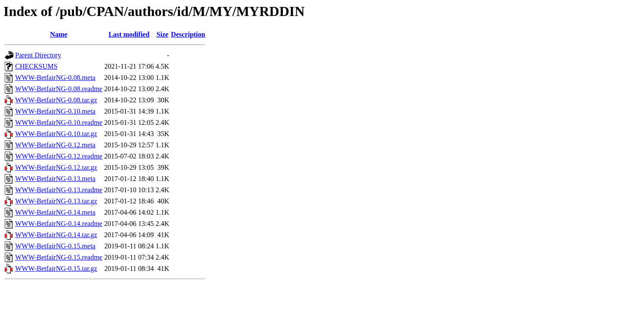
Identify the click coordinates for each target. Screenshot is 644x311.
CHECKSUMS (36, 66)
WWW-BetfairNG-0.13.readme (59, 190)
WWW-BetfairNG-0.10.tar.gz (56, 134)
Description (188, 34)
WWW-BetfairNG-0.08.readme (59, 89)
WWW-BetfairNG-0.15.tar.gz (56, 268)
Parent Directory (38, 55)
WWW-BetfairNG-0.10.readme (59, 122)
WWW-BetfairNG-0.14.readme (59, 224)
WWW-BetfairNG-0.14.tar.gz (56, 235)
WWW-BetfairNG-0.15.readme (59, 257)
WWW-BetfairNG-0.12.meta (55, 145)
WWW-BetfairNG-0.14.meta (55, 212)
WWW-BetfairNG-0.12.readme (59, 156)
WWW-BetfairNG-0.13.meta (55, 179)
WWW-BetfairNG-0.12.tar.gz (56, 167)
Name (59, 34)
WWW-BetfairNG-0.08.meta (55, 78)
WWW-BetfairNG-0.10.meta (55, 111)
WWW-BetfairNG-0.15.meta (55, 246)
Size (163, 34)
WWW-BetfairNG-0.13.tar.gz (56, 201)
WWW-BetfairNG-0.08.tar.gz (56, 100)
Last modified (129, 34)
